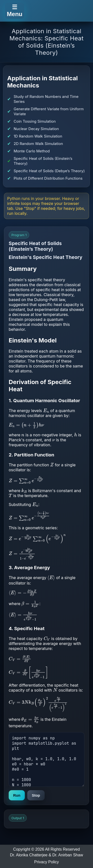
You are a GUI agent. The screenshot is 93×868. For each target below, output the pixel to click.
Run (17, 795)
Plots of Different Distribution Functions (48, 178)
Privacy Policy (47, 862)
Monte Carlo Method (32, 151)
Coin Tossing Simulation (35, 121)
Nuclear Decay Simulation (36, 129)
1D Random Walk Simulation (38, 136)
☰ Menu (15, 11)
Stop (36, 795)
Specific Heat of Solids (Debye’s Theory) (49, 171)
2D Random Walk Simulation (38, 144)
